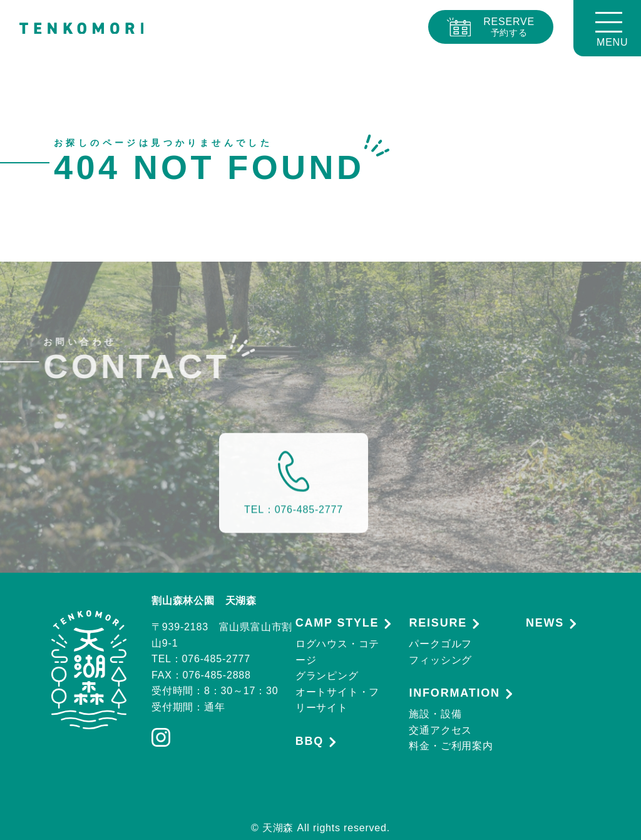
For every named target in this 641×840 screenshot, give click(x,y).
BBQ (310, 741)
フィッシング (440, 660)
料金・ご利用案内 (451, 746)
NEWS (545, 623)
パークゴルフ (440, 644)
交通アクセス (440, 730)
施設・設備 (435, 714)
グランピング (327, 676)
